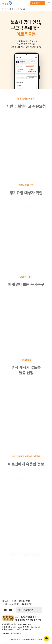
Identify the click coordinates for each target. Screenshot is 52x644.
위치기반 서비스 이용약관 (11, 604)
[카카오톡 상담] (46, 639)
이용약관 (13, 601)
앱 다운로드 (38, 3)
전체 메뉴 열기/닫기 (49, 3)
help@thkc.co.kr (24, 624)
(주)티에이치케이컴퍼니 (10, 633)
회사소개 (5, 601)
